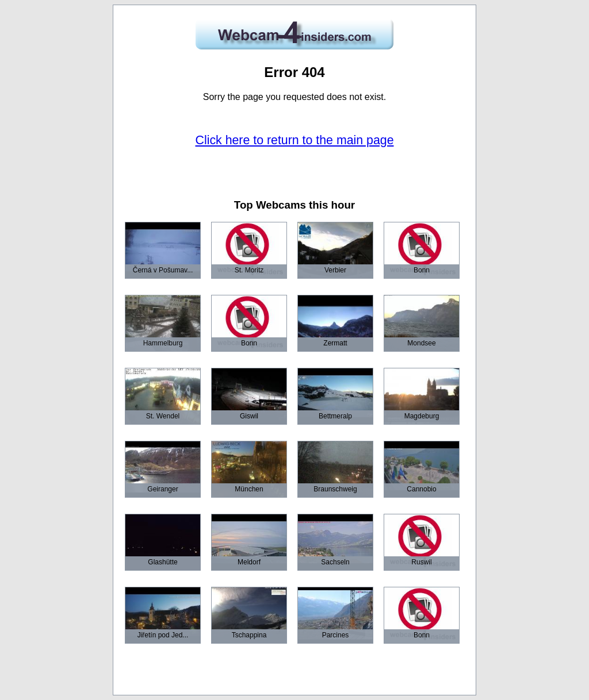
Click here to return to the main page (295, 140)
